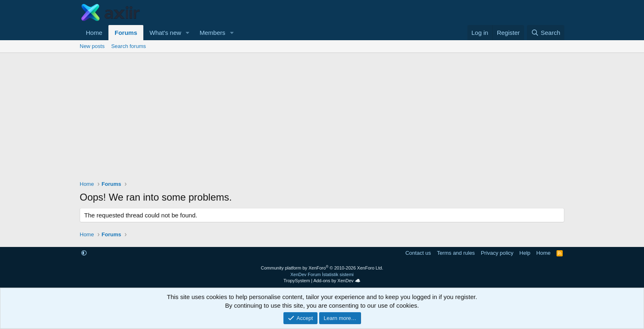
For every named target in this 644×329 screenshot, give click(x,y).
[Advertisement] (322, 114)
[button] (188, 33)
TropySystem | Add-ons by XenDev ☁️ (322, 281)
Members (213, 33)
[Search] (546, 33)
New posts (92, 46)
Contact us (418, 253)
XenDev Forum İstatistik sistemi (322, 274)
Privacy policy (497, 253)
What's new (165, 33)
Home (94, 33)
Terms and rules (456, 253)
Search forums (129, 46)
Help (525, 253)
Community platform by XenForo (322, 268)
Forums (126, 33)
